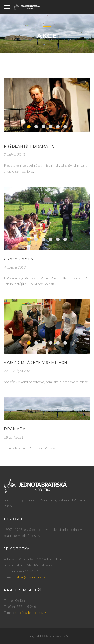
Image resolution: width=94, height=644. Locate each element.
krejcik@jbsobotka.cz (30, 612)
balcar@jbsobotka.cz (30, 577)
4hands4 (52, 636)
